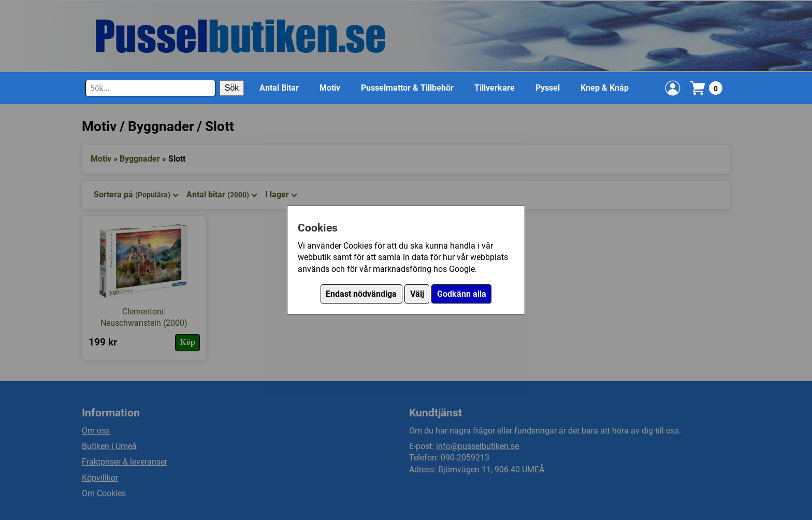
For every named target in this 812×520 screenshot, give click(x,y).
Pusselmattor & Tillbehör (407, 88)
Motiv (330, 88)
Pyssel (548, 88)
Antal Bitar (279, 88)
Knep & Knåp (605, 88)
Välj (417, 294)
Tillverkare (495, 88)
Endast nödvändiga (361, 294)
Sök (232, 88)
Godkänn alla (462, 294)
